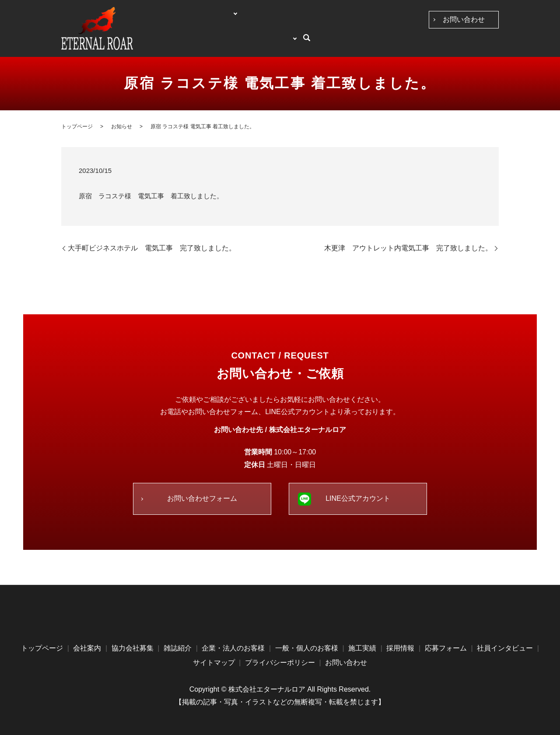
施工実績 (384, 43)
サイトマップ (214, 663)
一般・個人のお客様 (340, 43)
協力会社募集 (232, 43)
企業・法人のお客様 (281, 43)
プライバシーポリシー (280, 663)
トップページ (158, 43)
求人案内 (464, 43)
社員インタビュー (424, 43)
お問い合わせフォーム (202, 498)
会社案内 (192, 43)
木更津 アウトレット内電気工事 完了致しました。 (408, 248)
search (492, 44)
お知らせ (122, 127)
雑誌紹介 (178, 648)
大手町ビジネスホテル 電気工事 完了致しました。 (152, 248)
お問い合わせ (464, 19)
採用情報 (400, 648)
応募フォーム (446, 648)
